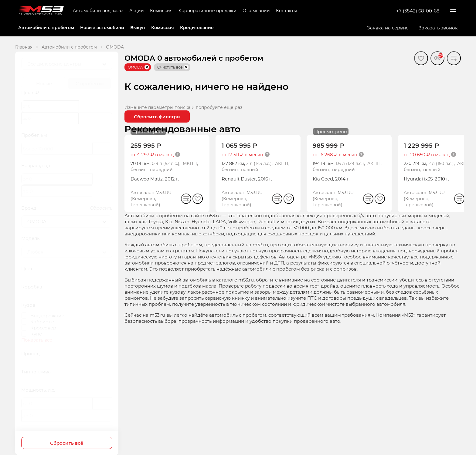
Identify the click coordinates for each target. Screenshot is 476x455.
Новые (44, 83)
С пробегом (90, 83)
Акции (137, 10)
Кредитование (197, 27)
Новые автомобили (102, 27)
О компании (256, 10)
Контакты (286, 10)
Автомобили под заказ (98, 10)
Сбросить (101, 208)
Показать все (37, 340)
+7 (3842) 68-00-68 (418, 11)
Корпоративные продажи (207, 10)
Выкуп (138, 27)
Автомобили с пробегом (46, 27)
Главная (24, 47)
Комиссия (161, 10)
